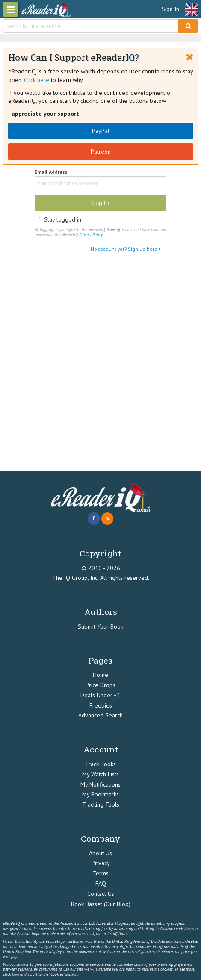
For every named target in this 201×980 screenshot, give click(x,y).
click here (11, 974)
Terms (101, 873)
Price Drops (100, 685)
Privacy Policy (91, 235)
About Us (100, 853)
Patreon (101, 152)
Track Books (100, 764)
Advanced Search (100, 715)
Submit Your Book (100, 626)
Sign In (170, 9)
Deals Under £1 (100, 695)
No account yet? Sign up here (126, 249)
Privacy (101, 863)
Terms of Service (120, 230)
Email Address (51, 172)
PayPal (101, 131)
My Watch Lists (100, 774)
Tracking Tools (101, 804)
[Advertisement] (100, 366)
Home (100, 675)
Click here (37, 80)
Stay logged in (63, 219)
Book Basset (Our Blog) (101, 904)
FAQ (101, 883)
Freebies (101, 705)
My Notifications (100, 784)
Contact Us (101, 894)
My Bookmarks (100, 794)
